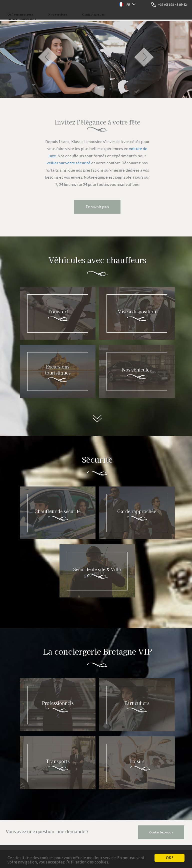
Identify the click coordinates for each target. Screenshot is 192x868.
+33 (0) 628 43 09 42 (172, 5)
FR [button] (128, 5)
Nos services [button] (58, 14)
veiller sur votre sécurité (69, 163)
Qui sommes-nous (20, 14)
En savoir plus (97, 207)
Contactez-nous (93, 14)
